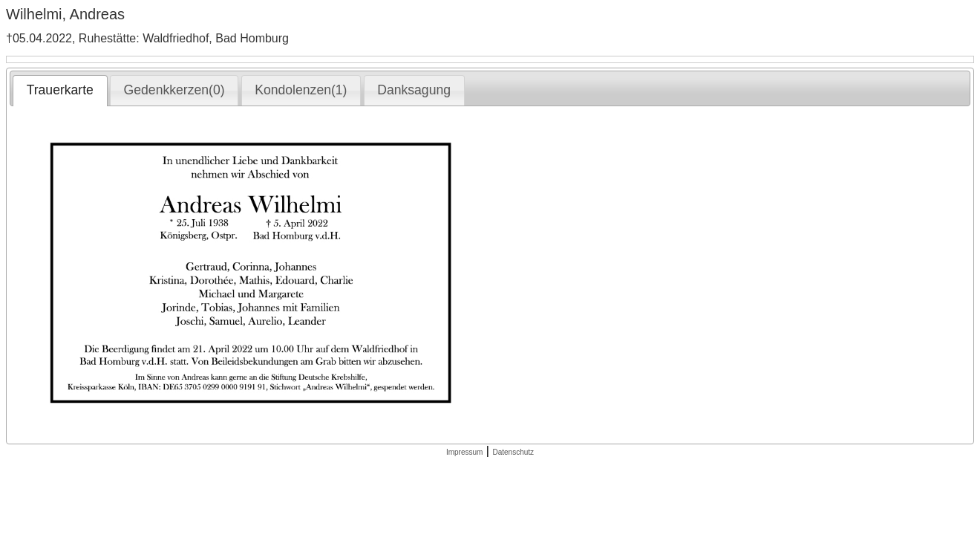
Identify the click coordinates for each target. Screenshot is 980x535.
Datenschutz (513, 452)
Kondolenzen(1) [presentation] (301, 90)
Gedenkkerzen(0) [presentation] (174, 90)
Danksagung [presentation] (414, 90)
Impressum (464, 452)
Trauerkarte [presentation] (60, 90)
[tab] (60, 91)
